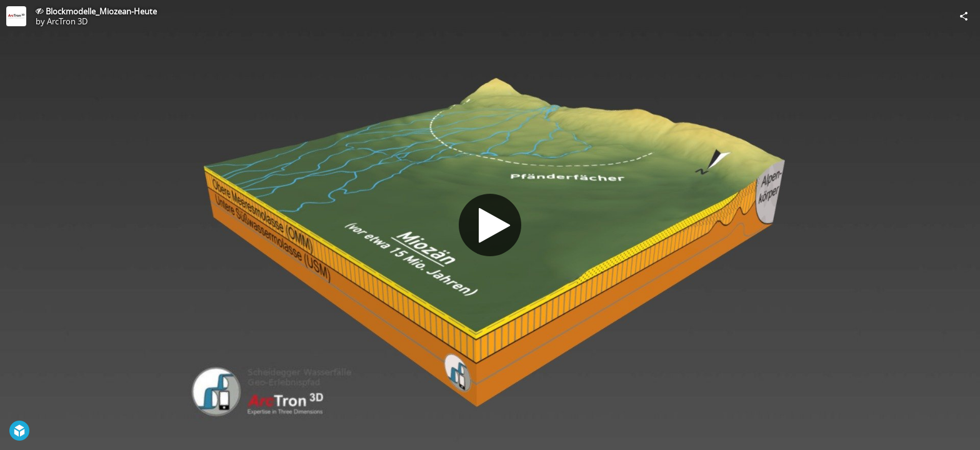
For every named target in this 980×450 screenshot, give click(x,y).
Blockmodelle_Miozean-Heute (101, 11)
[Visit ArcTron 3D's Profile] (16, 16)
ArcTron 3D (67, 21)
